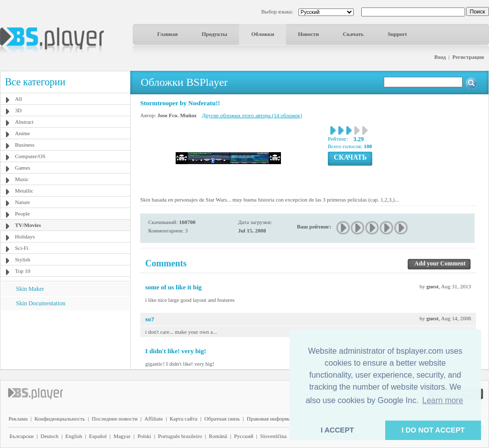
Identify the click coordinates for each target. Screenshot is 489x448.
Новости (308, 34)
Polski (144, 436)
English (74, 436)
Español (98, 436)
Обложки (262, 34)
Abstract (24, 122)
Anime (22, 133)
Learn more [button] (443, 400)
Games (23, 168)
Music (22, 179)
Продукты (214, 34)
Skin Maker (30, 289)
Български (22, 436)
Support (397, 34)
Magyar (122, 436)
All (18, 99)
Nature (22, 202)
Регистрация (468, 57)
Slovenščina (273, 436)
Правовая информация (273, 419)
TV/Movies (28, 225)
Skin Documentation (41, 303)
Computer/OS (30, 156)
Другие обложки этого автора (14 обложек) (252, 115)
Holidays (25, 236)
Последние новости (115, 419)
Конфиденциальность (60, 419)
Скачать (353, 34)
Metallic (24, 191)
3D (18, 110)
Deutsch (49, 436)
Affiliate (153, 419)
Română (218, 436)
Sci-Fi (22, 248)
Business (25, 145)
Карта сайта (184, 419)
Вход (440, 57)
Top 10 (23, 271)
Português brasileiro (180, 436)
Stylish (23, 259)
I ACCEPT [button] (338, 430)
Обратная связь (222, 419)
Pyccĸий (244, 436)
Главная (167, 34)
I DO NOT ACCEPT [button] (433, 430)
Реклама (18, 419)
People (22, 214)
